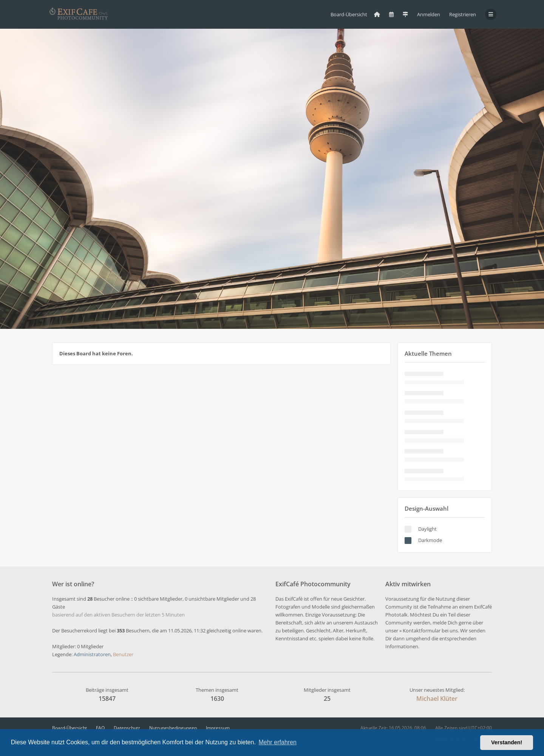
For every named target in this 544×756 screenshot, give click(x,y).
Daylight (427, 529)
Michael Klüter (437, 699)
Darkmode (430, 540)
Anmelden (429, 14)
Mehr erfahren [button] (277, 742)
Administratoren (92, 654)
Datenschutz (127, 728)
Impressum (218, 728)
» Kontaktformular (420, 631)
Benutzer (123, 654)
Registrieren (463, 14)
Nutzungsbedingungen (173, 728)
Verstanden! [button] (507, 742)
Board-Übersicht (70, 728)
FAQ (100, 728)
